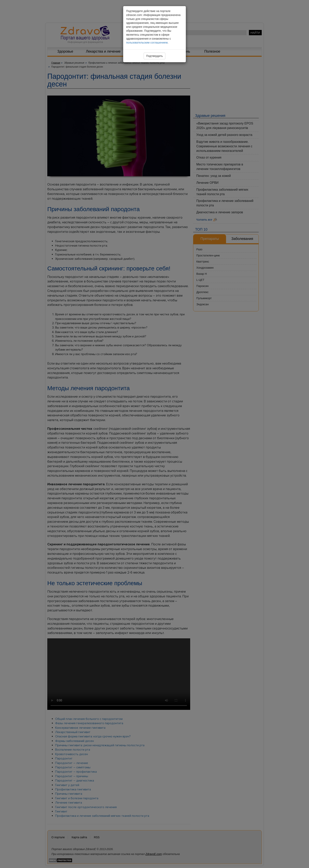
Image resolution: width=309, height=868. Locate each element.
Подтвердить (154, 56)
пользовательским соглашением (147, 43)
